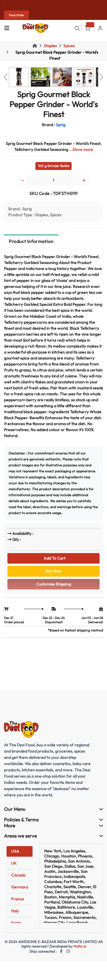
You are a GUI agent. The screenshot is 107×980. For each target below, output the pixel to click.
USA (15, 851)
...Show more (81, 150)
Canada (18, 875)
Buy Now (53, 571)
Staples (50, 46)
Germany (20, 887)
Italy (15, 911)
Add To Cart (54, 558)
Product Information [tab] (31, 241)
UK (14, 863)
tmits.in (80, 946)
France (18, 899)
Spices (69, 46)
